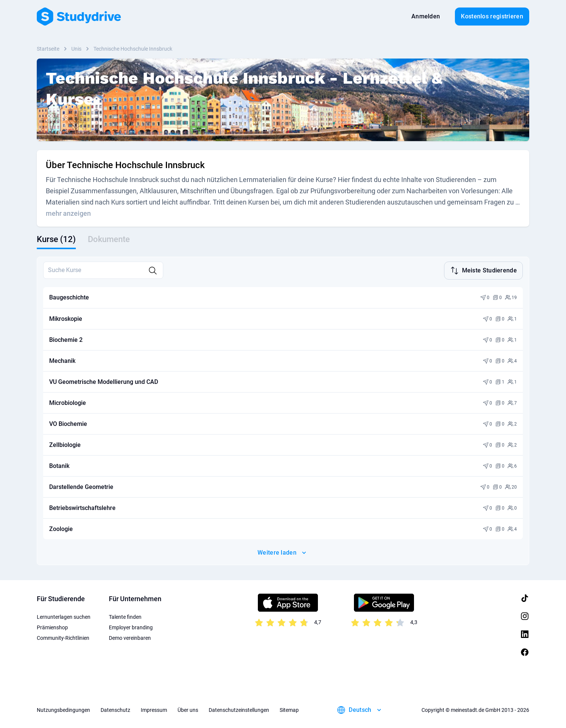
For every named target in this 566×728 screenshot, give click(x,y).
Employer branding (131, 627)
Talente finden (125, 616)
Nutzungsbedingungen (63, 709)
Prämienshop (52, 627)
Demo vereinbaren (130, 637)
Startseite (48, 49)
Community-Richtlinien (63, 637)
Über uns (188, 709)
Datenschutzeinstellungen (239, 709)
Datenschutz (115, 709)
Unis (76, 49)
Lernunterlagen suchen (64, 616)
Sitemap (289, 709)
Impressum (154, 709)
